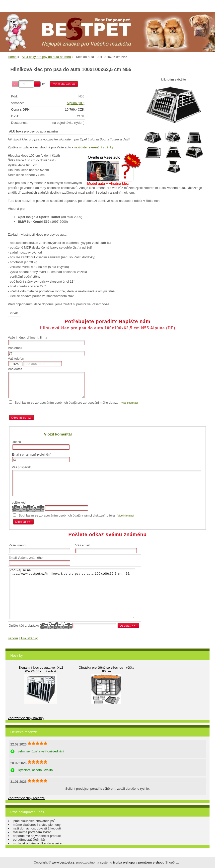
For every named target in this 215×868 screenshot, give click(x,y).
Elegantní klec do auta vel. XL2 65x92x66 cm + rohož (41, 669)
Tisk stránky (29, 638)
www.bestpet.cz (63, 862)
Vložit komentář (58, 434)
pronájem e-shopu (151, 862)
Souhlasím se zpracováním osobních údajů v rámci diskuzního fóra (67, 515)
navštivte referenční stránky (94, 147)
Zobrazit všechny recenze (26, 798)
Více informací (130, 403)
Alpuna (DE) (76, 103)
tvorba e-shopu (124, 862)
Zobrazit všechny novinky (26, 718)
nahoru (13, 638)
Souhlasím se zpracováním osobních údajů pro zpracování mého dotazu (67, 403)
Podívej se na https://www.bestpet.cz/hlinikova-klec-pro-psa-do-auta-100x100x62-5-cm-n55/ (72, 593)
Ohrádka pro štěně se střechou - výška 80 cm (107, 669)
